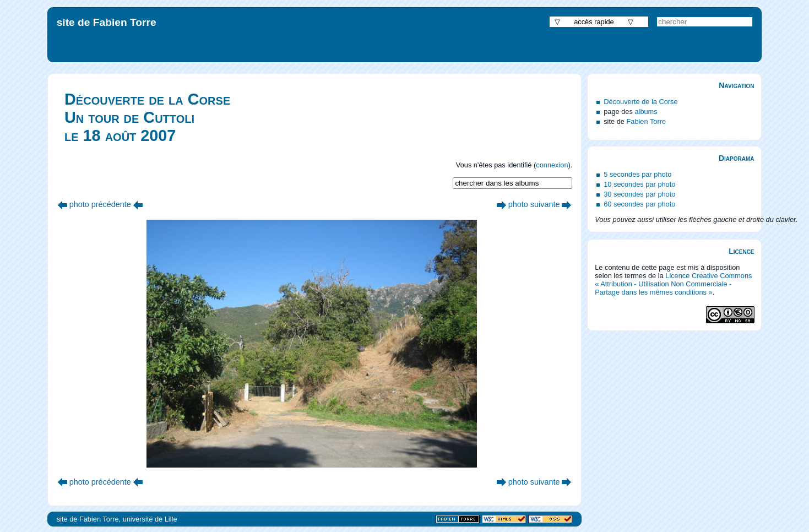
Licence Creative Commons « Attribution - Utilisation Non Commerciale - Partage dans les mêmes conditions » (673, 284)
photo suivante (534, 204)
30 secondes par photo (639, 194)
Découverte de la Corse (640, 102)
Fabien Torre (646, 121)
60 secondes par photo (639, 204)
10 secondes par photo (639, 184)
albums (646, 112)
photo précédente (100, 204)
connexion (552, 165)
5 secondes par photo (637, 174)
